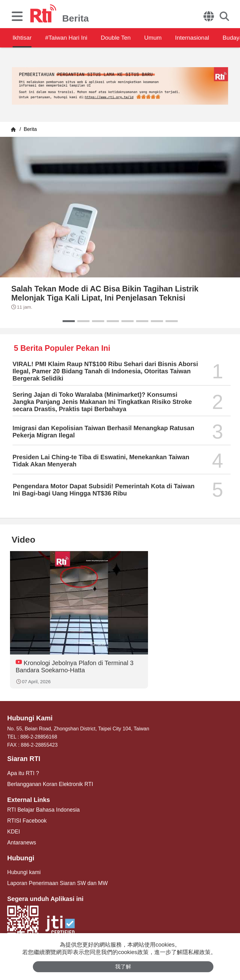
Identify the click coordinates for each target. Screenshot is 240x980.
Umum (165, 38)
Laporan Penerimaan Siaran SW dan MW (53, 878)
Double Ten (124, 38)
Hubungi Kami (28, 718)
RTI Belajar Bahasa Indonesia (40, 807)
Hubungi (20, 854)
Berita (29, 129)
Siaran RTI (23, 759)
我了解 (123, 966)
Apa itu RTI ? (22, 772)
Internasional (208, 38)
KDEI (13, 828)
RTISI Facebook (25, 818)
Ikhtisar (23, 38)
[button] (69, 321)
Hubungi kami (23, 867)
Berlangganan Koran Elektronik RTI (46, 782)
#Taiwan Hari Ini (70, 38)
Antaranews (20, 839)
